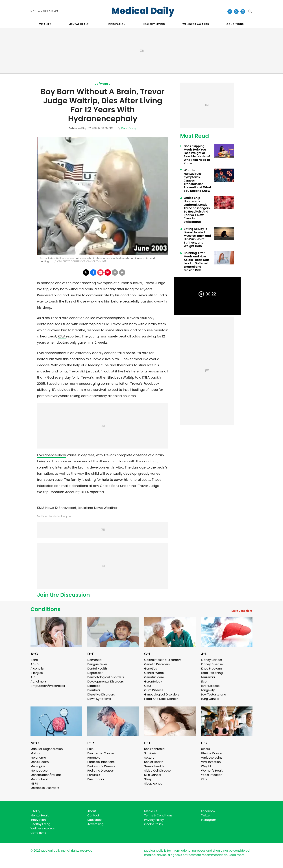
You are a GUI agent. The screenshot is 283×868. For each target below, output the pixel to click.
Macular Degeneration (47, 749)
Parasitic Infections (101, 762)
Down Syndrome (99, 699)
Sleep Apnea (153, 784)
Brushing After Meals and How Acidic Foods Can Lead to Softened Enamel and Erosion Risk (196, 262)
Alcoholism (38, 669)
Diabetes (94, 686)
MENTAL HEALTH (80, 24)
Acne (34, 660)
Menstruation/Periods (46, 775)
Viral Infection (211, 762)
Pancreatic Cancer (101, 753)
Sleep (148, 779)
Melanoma (38, 758)
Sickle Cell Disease (157, 771)
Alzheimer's (39, 682)
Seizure (149, 758)
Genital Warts (154, 673)
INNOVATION (117, 24)
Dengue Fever (97, 664)
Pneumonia (96, 779)
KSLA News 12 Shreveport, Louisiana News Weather (77, 508)
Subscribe (94, 820)
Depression (95, 673)
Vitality (35, 811)
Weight (206, 766)
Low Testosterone (214, 694)
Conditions (45, 609)
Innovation (38, 820)
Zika (204, 779)
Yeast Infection (212, 775)
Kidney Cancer (212, 660)
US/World (103, 84)
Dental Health (97, 669)
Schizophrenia (154, 749)
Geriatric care (154, 677)
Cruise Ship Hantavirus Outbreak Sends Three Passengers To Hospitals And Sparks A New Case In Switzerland (197, 210)
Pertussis (94, 775)
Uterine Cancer (212, 753)
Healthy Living (40, 824)
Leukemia (208, 677)
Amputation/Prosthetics (48, 686)
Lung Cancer (210, 699)
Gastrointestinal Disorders (163, 660)
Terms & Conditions (158, 815)
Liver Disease (210, 686)
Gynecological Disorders (162, 694)
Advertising (95, 824)
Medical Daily (143, 11)
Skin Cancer (153, 775)
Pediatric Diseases (100, 771)
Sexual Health (154, 766)
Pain (90, 749)
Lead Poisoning (212, 673)
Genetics (151, 669)
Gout (148, 686)
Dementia (94, 660)
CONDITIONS (235, 24)
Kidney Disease (212, 664)
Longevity (208, 690)
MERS (34, 784)
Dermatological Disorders (106, 677)
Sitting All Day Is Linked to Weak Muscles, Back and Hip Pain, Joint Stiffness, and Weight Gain (197, 237)
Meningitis (38, 766)
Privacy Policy (154, 820)
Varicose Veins (212, 758)
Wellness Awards (196, 24)
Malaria (36, 753)
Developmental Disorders (105, 682)
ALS (33, 677)
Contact (93, 815)
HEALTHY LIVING (154, 24)
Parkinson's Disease (101, 766)
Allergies (37, 673)
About (92, 811)
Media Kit (151, 811)
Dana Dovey (129, 128)
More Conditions (242, 611)
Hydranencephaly (51, 455)
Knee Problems (212, 669)
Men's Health (40, 762)
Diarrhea (94, 690)
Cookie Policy (154, 824)
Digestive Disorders (101, 694)
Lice (204, 682)
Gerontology (153, 682)
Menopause (39, 771)
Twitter (206, 815)
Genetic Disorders (157, 664)
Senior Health (154, 762)
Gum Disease (154, 690)
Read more (236, 855)
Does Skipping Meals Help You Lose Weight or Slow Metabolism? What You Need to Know (197, 155)
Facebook (151, 384)
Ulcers (205, 749)
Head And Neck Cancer (161, 699)
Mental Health (41, 779)
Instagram (209, 820)
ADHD (34, 664)
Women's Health (213, 771)
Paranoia (94, 758)
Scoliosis (150, 753)
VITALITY (45, 24)
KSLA (62, 336)
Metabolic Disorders (45, 788)
